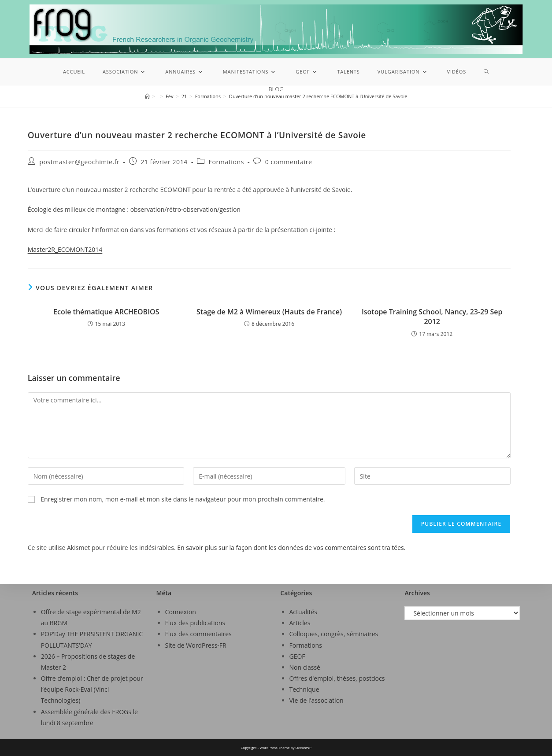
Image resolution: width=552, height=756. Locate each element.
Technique (304, 689)
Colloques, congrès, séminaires (334, 634)
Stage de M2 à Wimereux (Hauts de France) (269, 312)
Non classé (305, 667)
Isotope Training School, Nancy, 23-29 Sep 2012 (432, 317)
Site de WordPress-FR (196, 645)
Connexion (181, 612)
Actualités (304, 612)
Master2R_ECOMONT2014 (65, 249)
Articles (300, 623)
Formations (226, 162)
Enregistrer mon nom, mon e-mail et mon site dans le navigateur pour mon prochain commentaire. (183, 499)
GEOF (297, 656)
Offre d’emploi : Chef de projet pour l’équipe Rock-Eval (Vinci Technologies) (92, 689)
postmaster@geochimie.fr (79, 162)
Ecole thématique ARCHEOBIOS (106, 312)
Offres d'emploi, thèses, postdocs (337, 678)
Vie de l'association (317, 700)
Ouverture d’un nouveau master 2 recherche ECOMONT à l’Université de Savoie (318, 96)
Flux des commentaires (198, 634)
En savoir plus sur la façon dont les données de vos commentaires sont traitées (290, 548)
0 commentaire (289, 162)
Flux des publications (195, 623)
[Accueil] (147, 96)
